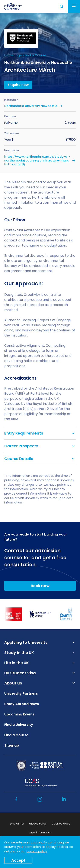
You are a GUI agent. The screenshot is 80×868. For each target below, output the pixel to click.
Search (62, 6)
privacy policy (37, 851)
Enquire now (18, 85)
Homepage (13, 55)
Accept (18, 860)
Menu (74, 6)
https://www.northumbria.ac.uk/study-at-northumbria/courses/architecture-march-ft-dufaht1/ (37, 161)
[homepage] (13, 6)
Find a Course (35, 55)
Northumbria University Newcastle (31, 106)
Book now (40, 586)
